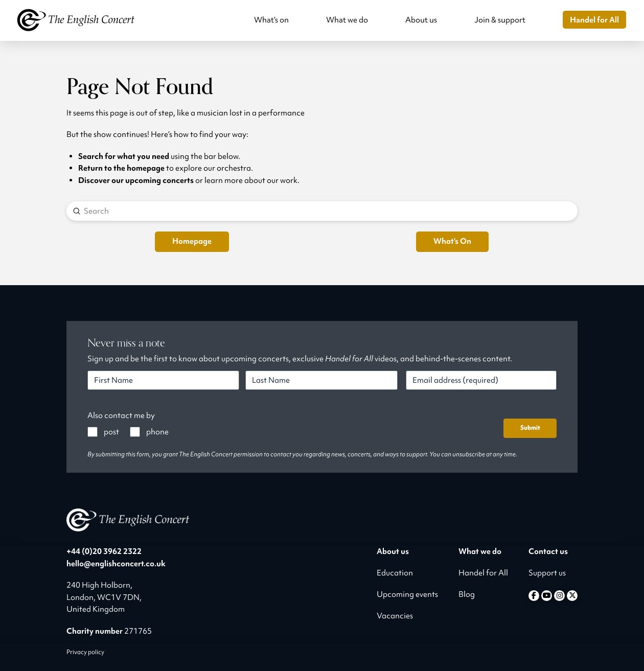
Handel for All (483, 573)
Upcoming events (407, 594)
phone (157, 432)
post (111, 432)
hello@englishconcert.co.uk (116, 564)
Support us (547, 573)
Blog (467, 594)
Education (395, 573)
